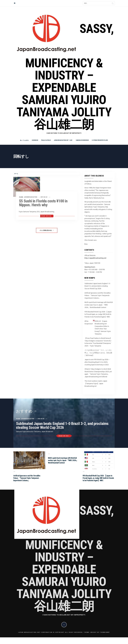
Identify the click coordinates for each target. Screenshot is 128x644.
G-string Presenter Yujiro (100, 140)
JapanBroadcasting (31, 197)
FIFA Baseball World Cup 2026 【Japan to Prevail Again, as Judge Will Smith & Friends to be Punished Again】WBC (98, 314)
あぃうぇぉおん (24, 140)
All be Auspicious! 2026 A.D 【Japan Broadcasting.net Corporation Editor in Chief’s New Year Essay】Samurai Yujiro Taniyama (98, 327)
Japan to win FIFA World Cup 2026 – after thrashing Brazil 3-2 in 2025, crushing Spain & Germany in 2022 (97, 362)
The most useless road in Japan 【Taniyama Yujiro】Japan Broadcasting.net (96, 384)
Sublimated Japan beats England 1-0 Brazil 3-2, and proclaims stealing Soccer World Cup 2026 (97, 286)
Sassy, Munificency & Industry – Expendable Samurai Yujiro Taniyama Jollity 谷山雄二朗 (65, 77)
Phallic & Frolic (46, 140)
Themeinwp (105, 632)
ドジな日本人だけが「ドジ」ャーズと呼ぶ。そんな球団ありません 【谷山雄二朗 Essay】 (98, 353)
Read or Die (47, 216)
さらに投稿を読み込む (47, 230)
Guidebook (35, 140)
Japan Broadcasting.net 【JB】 (63, 140)
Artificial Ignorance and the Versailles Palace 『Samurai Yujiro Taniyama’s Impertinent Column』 (98, 295)
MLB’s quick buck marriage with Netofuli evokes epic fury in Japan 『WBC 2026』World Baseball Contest (99, 305)
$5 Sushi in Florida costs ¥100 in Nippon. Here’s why (43, 203)
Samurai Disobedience (82, 140)
